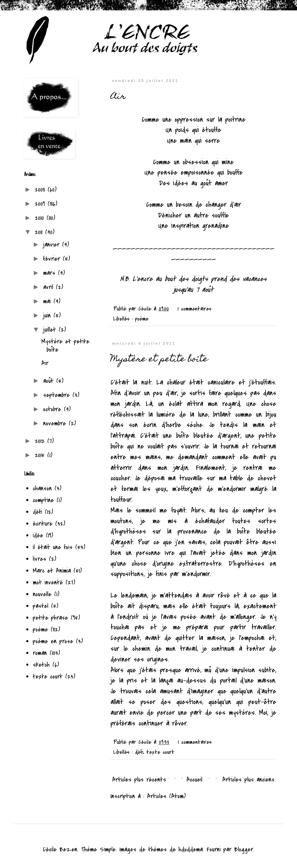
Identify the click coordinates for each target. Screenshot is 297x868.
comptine (43, 500)
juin (48, 316)
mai (48, 301)
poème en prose (53, 641)
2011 (40, 232)
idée (38, 535)
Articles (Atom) (166, 796)
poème (142, 319)
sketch (41, 665)
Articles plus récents (139, 780)
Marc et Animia (52, 571)
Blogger (244, 849)
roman (40, 653)
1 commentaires (194, 309)
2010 (41, 218)
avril (50, 287)
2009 (41, 204)
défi (139, 752)
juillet (51, 330)
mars (51, 273)
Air (118, 97)
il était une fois (53, 547)
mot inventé (48, 583)
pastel (41, 606)
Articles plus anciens (248, 780)
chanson (42, 488)
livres (40, 559)
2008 (41, 190)
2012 (41, 441)
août (50, 381)
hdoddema (191, 849)
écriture (43, 524)
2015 (41, 455)
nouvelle (42, 594)
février (53, 259)
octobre (54, 409)
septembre (58, 395)
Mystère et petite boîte (159, 360)
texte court (160, 752)
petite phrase (50, 618)
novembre (56, 423)
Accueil (194, 780)
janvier (53, 245)
